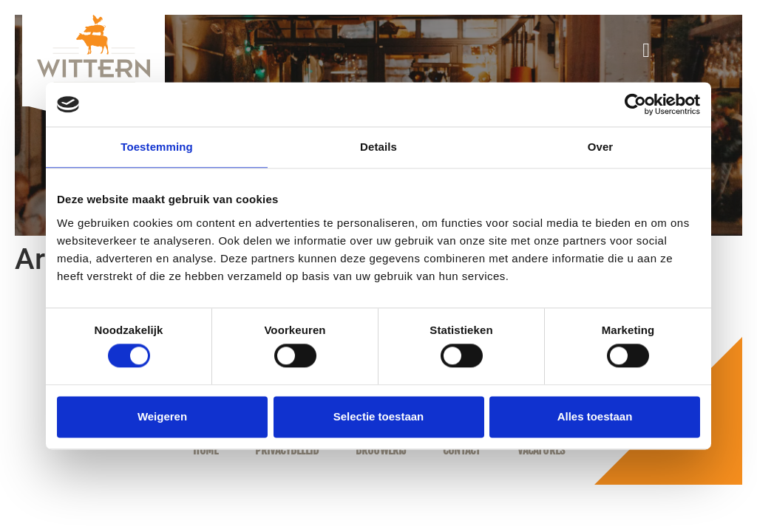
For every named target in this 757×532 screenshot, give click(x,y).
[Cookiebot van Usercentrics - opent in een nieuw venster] (635, 104)
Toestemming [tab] (157, 147)
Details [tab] (378, 147)
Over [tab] (601, 147)
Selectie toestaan (379, 416)
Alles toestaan (595, 416)
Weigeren (162, 416)
